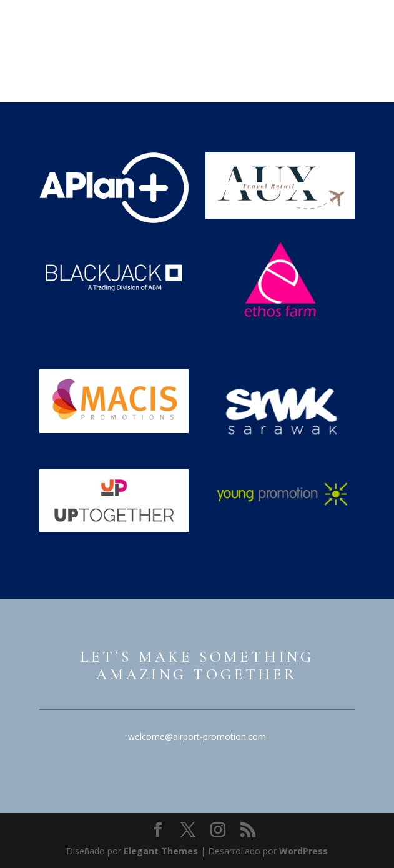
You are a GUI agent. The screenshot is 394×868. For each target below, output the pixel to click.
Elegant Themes (161, 851)
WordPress (303, 851)
